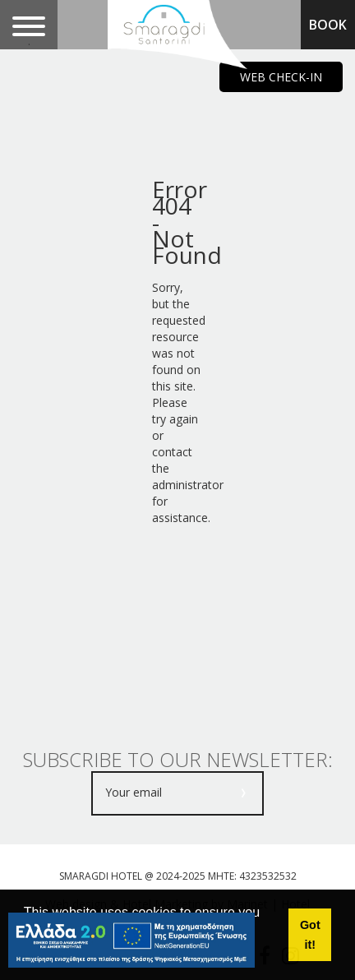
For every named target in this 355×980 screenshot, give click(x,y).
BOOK (328, 25)
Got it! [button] (310, 935)
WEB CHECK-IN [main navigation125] (281, 77)
